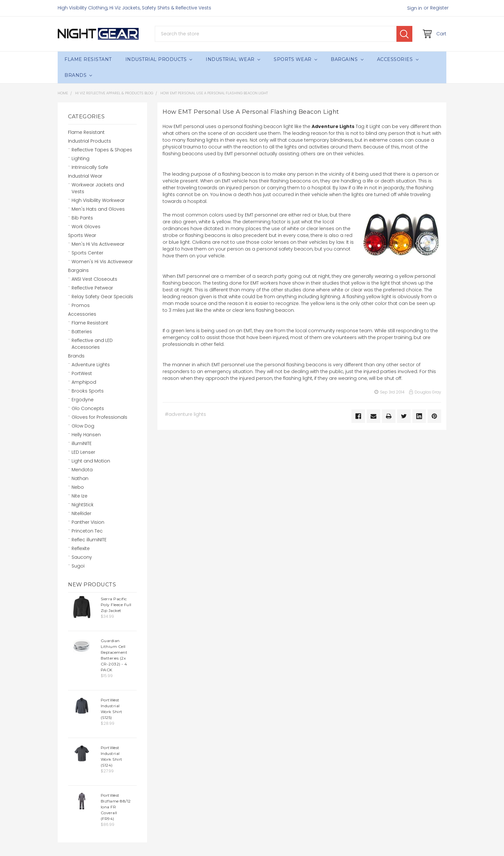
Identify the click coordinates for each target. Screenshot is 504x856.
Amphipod (84, 382)
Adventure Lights (91, 365)
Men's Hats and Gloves (98, 209)
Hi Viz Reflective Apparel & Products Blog (114, 93)
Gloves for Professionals (99, 417)
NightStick (83, 505)
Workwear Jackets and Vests (98, 188)
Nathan (80, 478)
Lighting (80, 158)
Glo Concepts (88, 408)
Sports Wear (295, 59)
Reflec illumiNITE (89, 540)
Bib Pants (82, 218)
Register (439, 8)
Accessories (398, 59)
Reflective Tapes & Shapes (102, 150)
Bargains (347, 59)
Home (63, 93)
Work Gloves (86, 227)
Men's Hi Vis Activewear (98, 244)
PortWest (82, 373)
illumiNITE (82, 443)
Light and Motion (91, 461)
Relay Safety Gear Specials (102, 297)
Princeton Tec (87, 531)
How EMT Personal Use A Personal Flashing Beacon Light (214, 93)
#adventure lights (185, 414)
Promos (81, 305)
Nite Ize (80, 496)
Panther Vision (88, 522)
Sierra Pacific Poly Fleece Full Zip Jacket (116, 605)
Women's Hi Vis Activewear (102, 262)
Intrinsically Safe (90, 167)
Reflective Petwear (92, 288)
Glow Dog (83, 426)
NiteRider (81, 513)
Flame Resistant (88, 59)
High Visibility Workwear (98, 200)
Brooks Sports (88, 391)
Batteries (82, 332)
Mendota (82, 470)
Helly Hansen (86, 435)
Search (404, 34)
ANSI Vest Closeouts (94, 279)
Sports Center (87, 253)
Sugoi (78, 566)
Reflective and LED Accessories (92, 344)
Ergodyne (83, 400)
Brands (78, 75)
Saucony (82, 557)
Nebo (78, 487)
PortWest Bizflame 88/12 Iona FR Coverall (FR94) (116, 807)
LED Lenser (83, 452)
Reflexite (81, 548)
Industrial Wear (233, 59)
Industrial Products (159, 59)
